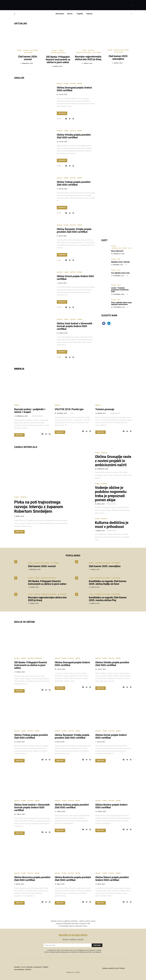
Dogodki (80, 14)
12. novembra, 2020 (118, 294)
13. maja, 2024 (100, 884)
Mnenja (17, 405)
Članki (19, 50)
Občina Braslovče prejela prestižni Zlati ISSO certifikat (73, 879)
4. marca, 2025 (19, 516)
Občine (61, 51)
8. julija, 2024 (62, 236)
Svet (130, 248)
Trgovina (89, 14)
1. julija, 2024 (62, 283)
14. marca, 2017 (101, 413)
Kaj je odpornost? (117, 251)
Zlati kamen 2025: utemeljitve (118, 58)
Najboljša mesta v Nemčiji (120, 262)
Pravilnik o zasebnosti (34, 967)
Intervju (23, 497)
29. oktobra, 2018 (61, 413)
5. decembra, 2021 (117, 265)
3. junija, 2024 (19, 884)
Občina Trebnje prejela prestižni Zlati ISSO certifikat (74, 183)
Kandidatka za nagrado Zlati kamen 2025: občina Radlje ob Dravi (108, 583)
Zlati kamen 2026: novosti (28, 58)
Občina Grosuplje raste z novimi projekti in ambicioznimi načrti (113, 461)
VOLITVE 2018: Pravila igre (69, 409)
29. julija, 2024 (62, 94)
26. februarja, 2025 (102, 469)
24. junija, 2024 (62, 333)
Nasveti (55, 51)
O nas (23, 967)
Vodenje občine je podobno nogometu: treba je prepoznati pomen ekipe (111, 494)
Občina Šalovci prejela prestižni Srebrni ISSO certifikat (112, 879)
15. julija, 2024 (62, 189)
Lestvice (73, 84)
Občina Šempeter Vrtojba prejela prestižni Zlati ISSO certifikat (74, 230)
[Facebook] (104, 323)
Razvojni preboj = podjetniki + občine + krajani (30, 411)
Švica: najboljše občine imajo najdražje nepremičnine (121, 303)
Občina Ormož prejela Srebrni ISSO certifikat (75, 278)
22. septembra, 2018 (118, 307)
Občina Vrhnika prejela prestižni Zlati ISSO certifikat (74, 136)
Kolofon (29, 969)
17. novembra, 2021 (118, 276)
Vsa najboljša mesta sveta (120, 273)
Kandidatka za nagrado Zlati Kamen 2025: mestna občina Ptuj (108, 599)
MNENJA (19, 369)
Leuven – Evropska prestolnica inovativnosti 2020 (120, 290)
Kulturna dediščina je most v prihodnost (112, 525)
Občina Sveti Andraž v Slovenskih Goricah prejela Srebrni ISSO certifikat (75, 326)
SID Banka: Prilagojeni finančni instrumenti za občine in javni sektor (58, 60)
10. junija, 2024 (101, 812)
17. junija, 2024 (60, 812)
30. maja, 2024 (100, 504)
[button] (132, 14)
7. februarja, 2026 (27, 63)
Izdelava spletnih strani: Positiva (114, 968)
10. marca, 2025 (94, 587)
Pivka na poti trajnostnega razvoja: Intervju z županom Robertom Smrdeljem (39, 507)
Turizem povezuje (105, 409)
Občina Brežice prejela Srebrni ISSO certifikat (111, 806)
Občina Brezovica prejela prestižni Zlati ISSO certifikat (32, 879)
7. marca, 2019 (100, 531)
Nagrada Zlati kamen (31, 50)
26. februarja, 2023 (118, 254)
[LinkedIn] (109, 323)
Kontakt (17, 967)
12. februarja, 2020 (21, 416)
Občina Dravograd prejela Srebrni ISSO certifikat (74, 89)
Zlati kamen (60, 14)
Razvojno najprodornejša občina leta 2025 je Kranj (88, 58)
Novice (70, 14)
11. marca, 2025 (87, 63)
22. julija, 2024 (62, 142)
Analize (59, 84)
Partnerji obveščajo (58, 53)
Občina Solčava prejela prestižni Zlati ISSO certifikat (72, 806)
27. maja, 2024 (60, 884)
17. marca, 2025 (57, 66)
